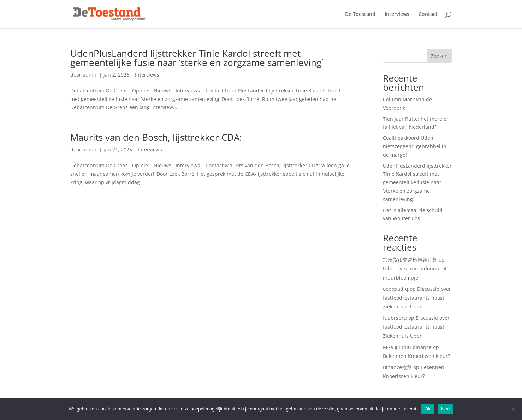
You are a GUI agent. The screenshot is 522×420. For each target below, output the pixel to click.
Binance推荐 (397, 367)
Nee (446, 409)
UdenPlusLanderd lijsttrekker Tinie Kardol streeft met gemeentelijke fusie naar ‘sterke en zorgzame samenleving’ (197, 58)
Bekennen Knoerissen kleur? (416, 356)
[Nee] (513, 409)
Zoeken (439, 56)
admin (90, 75)
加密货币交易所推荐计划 (410, 260)
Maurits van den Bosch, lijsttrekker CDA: (156, 137)
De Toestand (360, 14)
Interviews (397, 14)
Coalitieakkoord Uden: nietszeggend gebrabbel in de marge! (415, 146)
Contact (428, 14)
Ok (428, 409)
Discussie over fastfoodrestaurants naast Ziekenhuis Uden (417, 298)
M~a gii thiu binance (407, 347)
